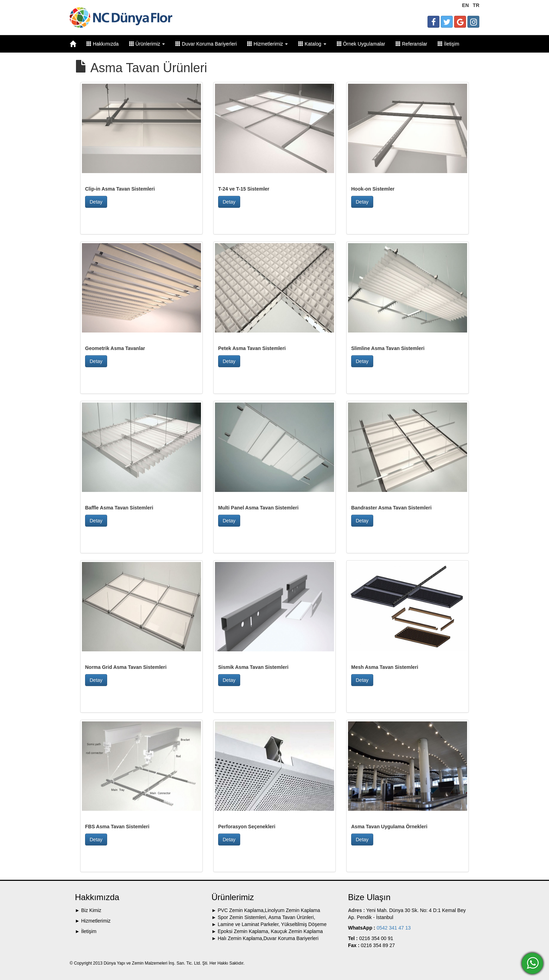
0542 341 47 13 (393, 928)
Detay (96, 202)
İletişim (448, 44)
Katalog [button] (312, 44)
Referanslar (411, 44)
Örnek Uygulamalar (361, 44)
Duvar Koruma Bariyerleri (206, 44)
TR (476, 5)
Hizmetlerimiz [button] (267, 44)
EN (465, 5)
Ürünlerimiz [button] (147, 44)
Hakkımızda (103, 44)
